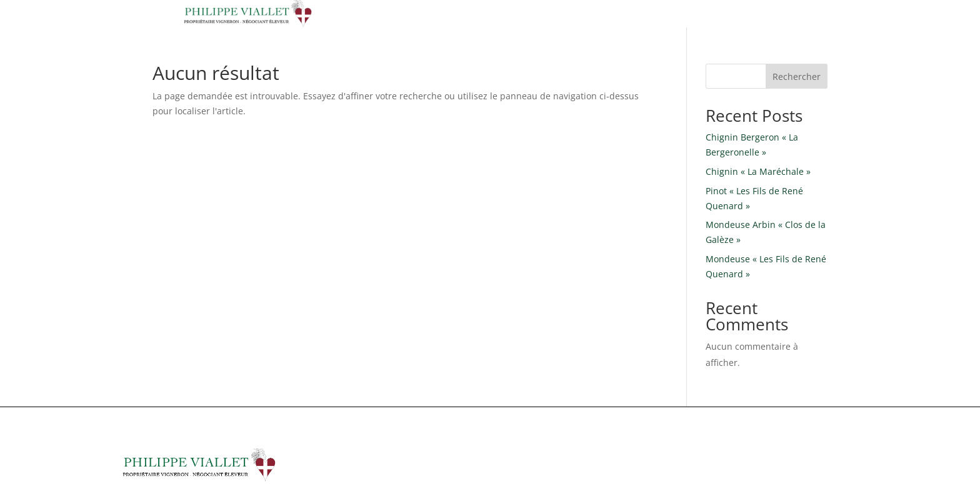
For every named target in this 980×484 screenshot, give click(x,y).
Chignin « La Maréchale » (758, 171)
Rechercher (797, 77)
